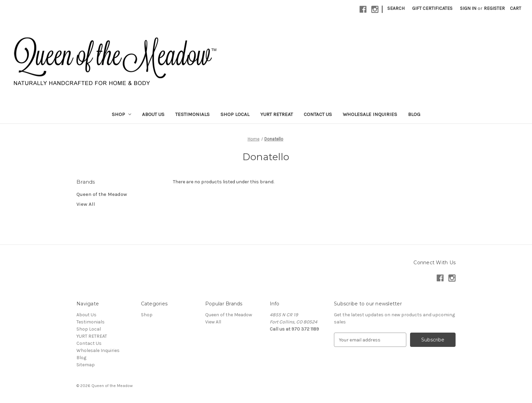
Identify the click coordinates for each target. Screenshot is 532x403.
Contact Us (318, 114)
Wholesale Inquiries (370, 114)
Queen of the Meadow (102, 194)
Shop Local (235, 114)
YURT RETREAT (277, 114)
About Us (153, 114)
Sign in (468, 8)
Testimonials (192, 114)
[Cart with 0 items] (516, 8)
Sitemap (86, 365)
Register (494, 8)
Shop (122, 114)
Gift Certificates (432, 8)
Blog (414, 114)
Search (396, 8)
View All (86, 204)
